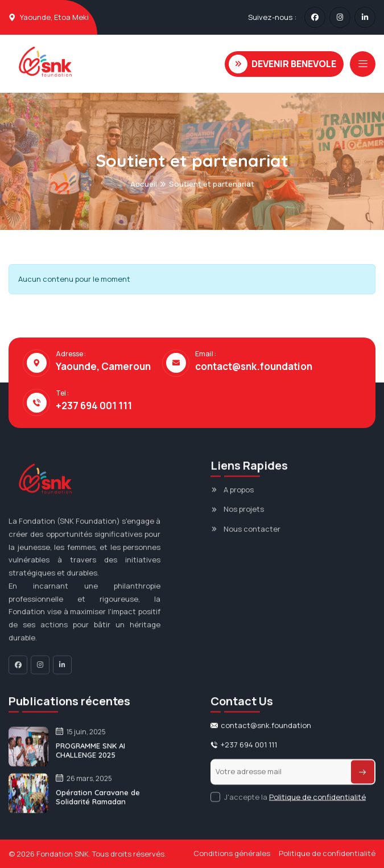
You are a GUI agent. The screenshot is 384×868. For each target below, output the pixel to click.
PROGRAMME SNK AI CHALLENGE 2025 (90, 756)
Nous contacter (252, 534)
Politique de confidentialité (317, 801)
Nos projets (244, 514)
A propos (239, 495)
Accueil (144, 184)
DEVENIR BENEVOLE (282, 64)
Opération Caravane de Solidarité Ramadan (98, 802)
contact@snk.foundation (254, 367)
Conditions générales (232, 853)
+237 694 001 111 (94, 406)
